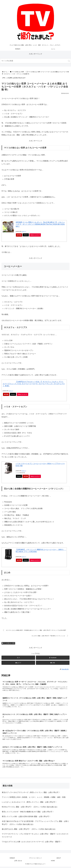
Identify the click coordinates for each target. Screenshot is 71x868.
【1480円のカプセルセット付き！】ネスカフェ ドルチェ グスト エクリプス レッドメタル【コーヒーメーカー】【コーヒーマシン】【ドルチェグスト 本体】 (34, 384)
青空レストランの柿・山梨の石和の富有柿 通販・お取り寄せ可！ (26, 818)
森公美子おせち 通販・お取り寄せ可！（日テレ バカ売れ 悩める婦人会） (29, 831)
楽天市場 (19, 235)
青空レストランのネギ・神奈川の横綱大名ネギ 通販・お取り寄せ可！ (28, 813)
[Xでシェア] (18, 658)
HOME (53, 862)
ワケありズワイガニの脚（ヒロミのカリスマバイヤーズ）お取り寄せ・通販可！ (32, 843)
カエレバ (24, 231)
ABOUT (59, 859)
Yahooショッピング (35, 235)
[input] (35, 61)
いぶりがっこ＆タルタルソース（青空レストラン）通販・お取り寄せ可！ (29, 803)
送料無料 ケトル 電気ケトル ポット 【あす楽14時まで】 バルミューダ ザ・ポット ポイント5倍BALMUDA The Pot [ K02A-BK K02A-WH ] (40, 224)
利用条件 (12, 859)
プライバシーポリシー (35, 859)
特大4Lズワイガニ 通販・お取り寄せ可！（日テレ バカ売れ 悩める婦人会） (30, 808)
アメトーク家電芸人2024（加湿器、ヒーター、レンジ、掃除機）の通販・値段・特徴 (34, 799)
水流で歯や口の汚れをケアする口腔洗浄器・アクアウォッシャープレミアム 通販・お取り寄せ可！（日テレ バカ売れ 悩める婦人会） (35, 824)
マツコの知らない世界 (8, 644)
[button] (69, 61)
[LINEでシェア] (53, 663)
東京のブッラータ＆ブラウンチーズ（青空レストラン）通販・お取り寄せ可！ (31, 794)
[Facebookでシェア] (53, 658)
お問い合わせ (18, 862)
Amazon (26, 235)
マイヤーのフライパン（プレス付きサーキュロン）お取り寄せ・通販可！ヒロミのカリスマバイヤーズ (35, 837)
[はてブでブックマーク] (18, 663)
